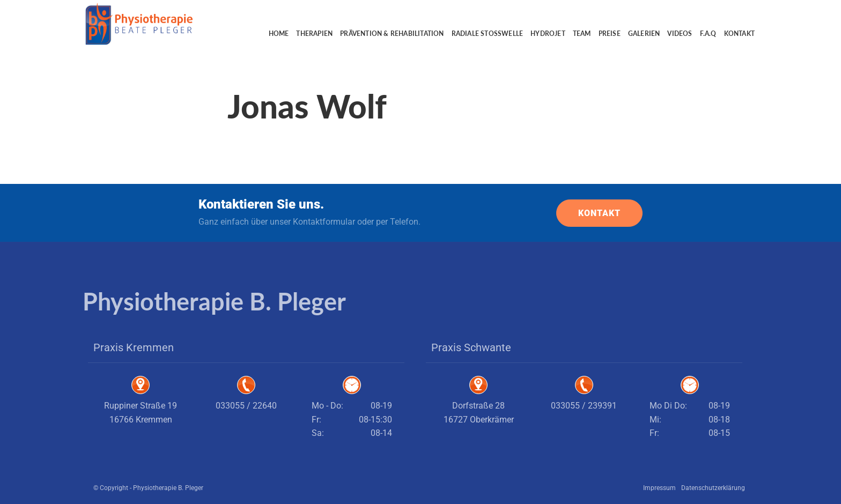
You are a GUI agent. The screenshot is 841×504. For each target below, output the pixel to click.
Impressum (659, 488)
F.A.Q (708, 34)
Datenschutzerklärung (713, 488)
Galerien (644, 34)
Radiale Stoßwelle (488, 34)
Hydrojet (548, 34)
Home (279, 34)
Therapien (314, 34)
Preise (610, 34)
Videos (680, 34)
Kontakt (739, 34)
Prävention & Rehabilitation (392, 34)
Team (582, 34)
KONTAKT (599, 213)
